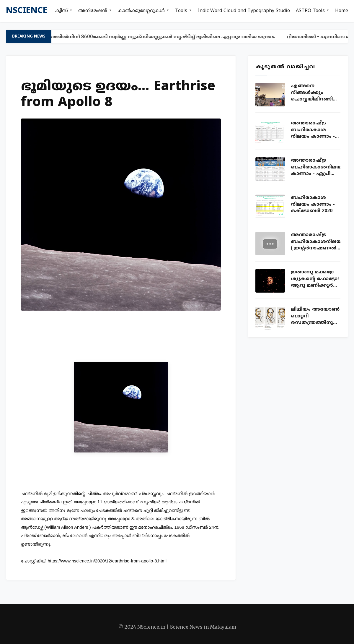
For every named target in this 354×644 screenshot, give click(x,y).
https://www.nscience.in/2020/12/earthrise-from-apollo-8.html (107, 561)
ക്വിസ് (62, 11)
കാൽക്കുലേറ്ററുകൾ (141, 11)
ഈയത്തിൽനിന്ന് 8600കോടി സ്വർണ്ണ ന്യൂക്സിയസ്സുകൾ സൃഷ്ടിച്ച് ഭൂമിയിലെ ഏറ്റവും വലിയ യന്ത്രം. (159, 37)
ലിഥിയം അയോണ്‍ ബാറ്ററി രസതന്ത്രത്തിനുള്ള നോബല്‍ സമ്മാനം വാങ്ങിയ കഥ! (316, 316)
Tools (181, 11)
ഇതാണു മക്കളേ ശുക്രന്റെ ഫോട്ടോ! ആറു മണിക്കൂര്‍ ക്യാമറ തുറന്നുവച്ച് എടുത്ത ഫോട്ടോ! (315, 279)
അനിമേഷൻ (93, 11)
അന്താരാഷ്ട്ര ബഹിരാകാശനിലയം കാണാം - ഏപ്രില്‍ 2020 (316, 167)
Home (342, 11)
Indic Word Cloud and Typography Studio (244, 11)
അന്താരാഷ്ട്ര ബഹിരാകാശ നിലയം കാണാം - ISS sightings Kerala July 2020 (315, 130)
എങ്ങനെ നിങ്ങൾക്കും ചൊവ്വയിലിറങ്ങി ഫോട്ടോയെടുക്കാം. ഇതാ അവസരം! (316, 93)
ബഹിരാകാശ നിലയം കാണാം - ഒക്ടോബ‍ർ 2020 (313, 204)
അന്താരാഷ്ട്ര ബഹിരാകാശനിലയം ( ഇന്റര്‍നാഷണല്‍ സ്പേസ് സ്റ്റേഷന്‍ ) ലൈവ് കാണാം (316, 242)
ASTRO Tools (310, 11)
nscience (27, 11)
